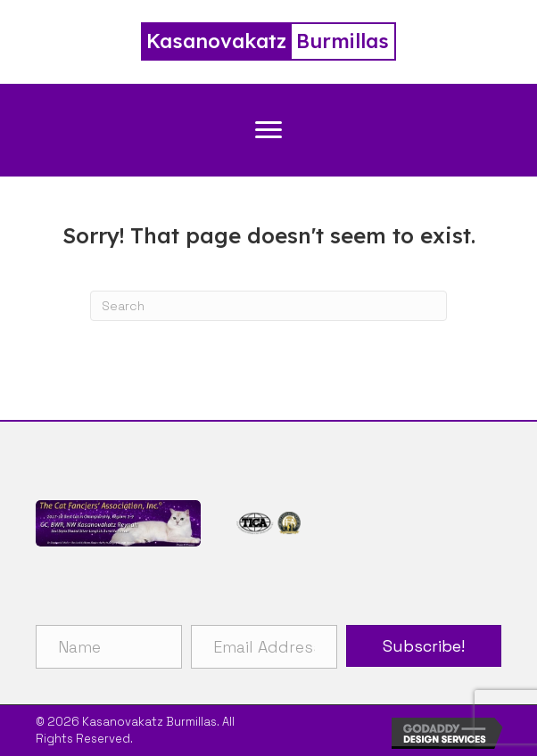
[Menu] (268, 130)
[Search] (268, 306)
